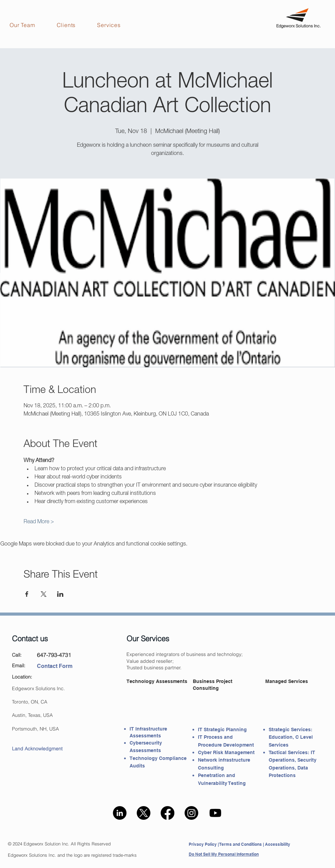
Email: (19, 666)
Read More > (39, 522)
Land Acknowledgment (37, 749)
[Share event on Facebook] (27, 594)
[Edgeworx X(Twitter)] (144, 813)
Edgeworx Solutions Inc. (298, 26)
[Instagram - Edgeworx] (191, 813)
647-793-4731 (54, 655)
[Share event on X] (44, 594)
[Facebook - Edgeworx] (167, 813)
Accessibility (278, 844)
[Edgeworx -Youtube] (215, 813)
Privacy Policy (203, 844)
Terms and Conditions (241, 844)
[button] (28, 25)
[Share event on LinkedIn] (60, 594)
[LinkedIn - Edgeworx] (120, 813)
